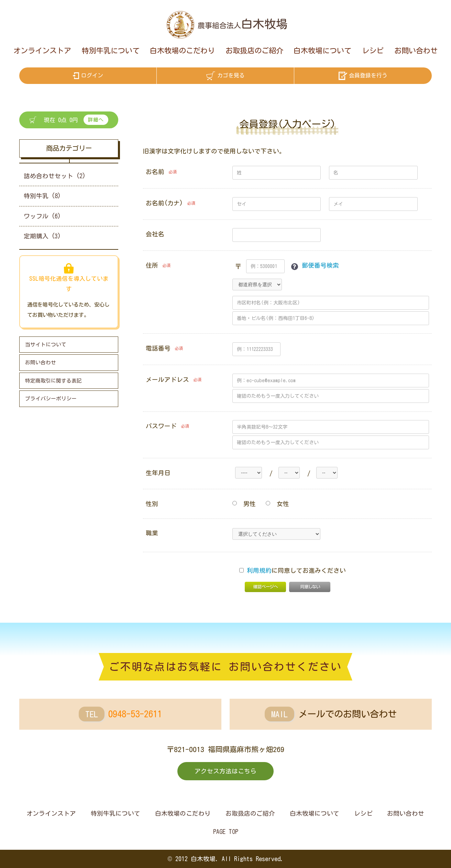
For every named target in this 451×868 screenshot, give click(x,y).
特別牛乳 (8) (42, 196)
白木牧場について (322, 51)
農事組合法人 (243, 25)
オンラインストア (42, 51)
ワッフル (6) (42, 216)
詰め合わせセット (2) (55, 176)
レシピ (373, 51)
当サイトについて (46, 345)
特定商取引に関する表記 (53, 381)
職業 (152, 533)
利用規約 (259, 571)
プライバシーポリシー (51, 399)
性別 (152, 504)
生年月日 (158, 473)
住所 (152, 265)
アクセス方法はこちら (225, 771)
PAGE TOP (226, 832)
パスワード (161, 426)
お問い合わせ (416, 51)
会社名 (155, 234)
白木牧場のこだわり (182, 51)
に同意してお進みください (293, 571)
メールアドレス (167, 380)
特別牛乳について (111, 51)
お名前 (155, 172)
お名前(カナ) (164, 203)
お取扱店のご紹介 (254, 51)
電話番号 (158, 348)
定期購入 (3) (42, 236)
